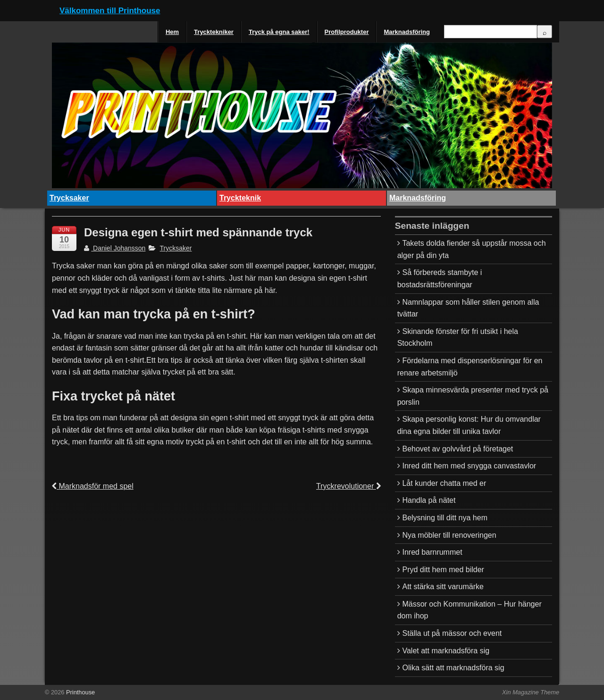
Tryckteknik (240, 198)
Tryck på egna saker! (279, 32)
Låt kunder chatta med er (444, 483)
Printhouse (80, 692)
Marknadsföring (407, 32)
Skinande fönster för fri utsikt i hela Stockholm (458, 337)
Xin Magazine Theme (531, 692)
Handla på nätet (429, 500)
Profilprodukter (347, 32)
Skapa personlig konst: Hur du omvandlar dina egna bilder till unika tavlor (469, 425)
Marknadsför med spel (93, 486)
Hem (172, 32)
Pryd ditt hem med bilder (443, 570)
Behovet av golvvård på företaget (457, 449)
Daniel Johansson (115, 248)
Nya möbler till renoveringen (449, 535)
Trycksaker (69, 198)
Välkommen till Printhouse (110, 11)
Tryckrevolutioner (348, 486)
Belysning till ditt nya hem (445, 518)
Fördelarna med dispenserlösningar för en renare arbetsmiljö (470, 367)
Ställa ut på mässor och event (452, 633)
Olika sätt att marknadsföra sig (453, 668)
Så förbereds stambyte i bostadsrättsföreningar (440, 279)
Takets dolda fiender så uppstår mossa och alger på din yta (472, 249)
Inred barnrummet (432, 552)
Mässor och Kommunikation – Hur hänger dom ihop (470, 610)
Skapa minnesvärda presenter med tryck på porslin (473, 396)
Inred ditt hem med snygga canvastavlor (469, 466)
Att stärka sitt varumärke (443, 587)
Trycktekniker (214, 32)
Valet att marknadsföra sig (446, 651)
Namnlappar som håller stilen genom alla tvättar (468, 308)
